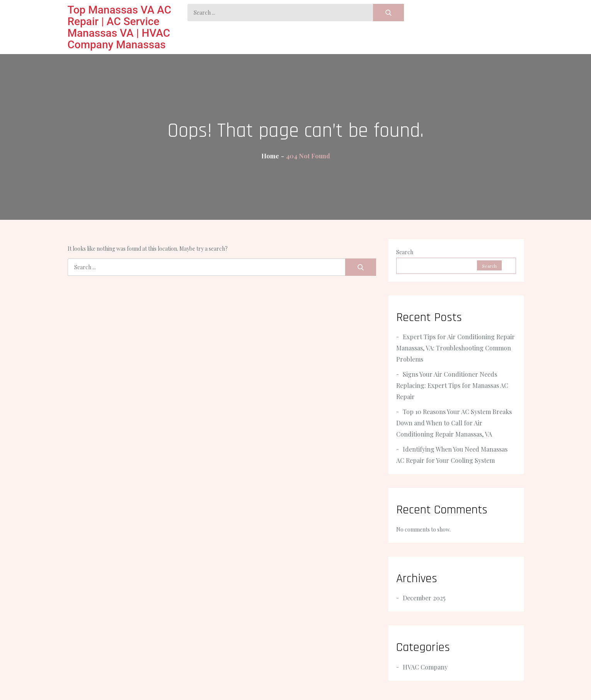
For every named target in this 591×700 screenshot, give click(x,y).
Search (405, 252)
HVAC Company (425, 667)
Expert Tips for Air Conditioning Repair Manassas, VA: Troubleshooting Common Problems (456, 348)
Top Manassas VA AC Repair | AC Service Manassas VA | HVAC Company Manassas (120, 27)
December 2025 (424, 598)
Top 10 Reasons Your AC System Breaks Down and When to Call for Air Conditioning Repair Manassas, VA (454, 423)
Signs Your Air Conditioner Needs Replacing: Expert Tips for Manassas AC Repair (452, 385)
